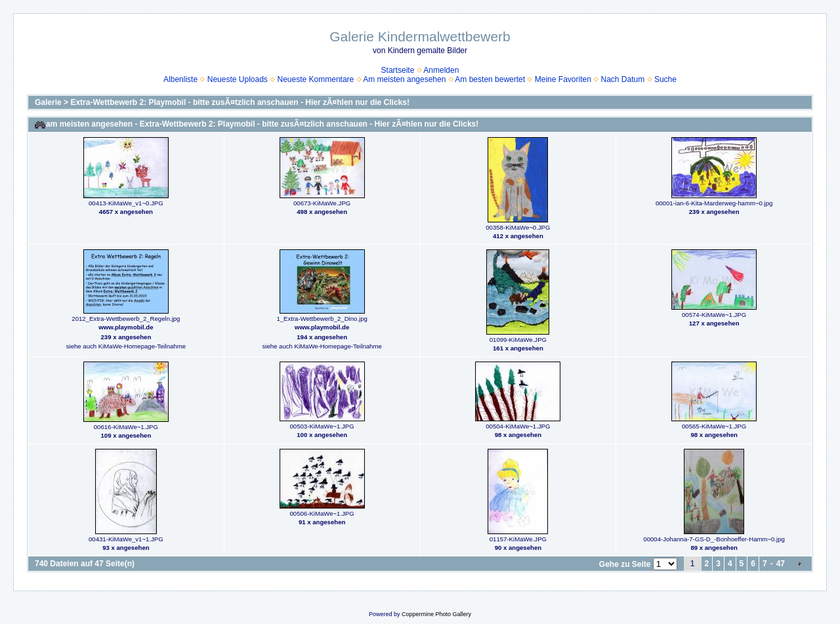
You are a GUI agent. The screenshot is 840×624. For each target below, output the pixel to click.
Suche (665, 79)
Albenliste (180, 79)
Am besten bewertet (490, 79)
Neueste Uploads (238, 79)
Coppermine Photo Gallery (436, 614)
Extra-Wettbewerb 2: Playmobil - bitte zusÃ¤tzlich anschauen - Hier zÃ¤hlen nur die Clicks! (240, 102)
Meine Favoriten (563, 79)
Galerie (48, 102)
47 (781, 564)
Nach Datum (623, 79)
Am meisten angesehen (404, 79)
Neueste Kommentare (316, 79)
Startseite (398, 70)
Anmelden (441, 70)
